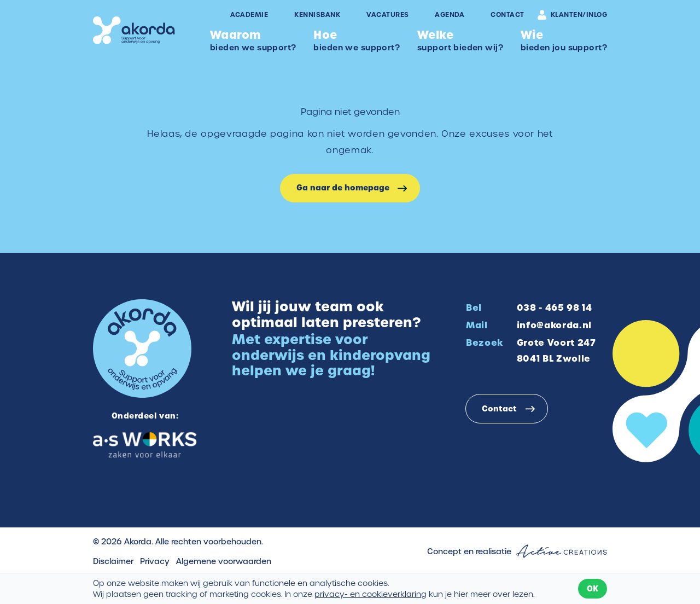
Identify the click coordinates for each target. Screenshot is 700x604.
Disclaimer (113, 561)
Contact (507, 15)
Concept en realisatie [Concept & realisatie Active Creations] (517, 551)
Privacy (155, 561)
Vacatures (387, 15)
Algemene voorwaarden (224, 561)
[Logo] (134, 30)
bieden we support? (253, 40)
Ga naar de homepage (343, 188)
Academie (249, 15)
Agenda (450, 15)
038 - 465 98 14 (555, 307)
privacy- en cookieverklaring (371, 594)
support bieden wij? (460, 40)
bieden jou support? (564, 40)
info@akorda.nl (554, 325)
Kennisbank (317, 15)
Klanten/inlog (572, 15)
